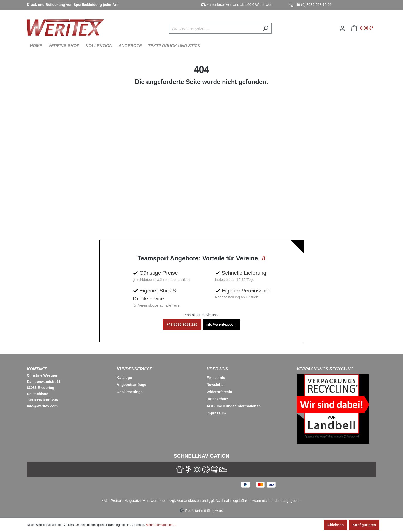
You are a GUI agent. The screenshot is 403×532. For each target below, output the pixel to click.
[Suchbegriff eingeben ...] (214, 28)
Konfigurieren (364, 525)
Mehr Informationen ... (161, 525)
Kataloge (124, 378)
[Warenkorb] (362, 28)
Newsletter (216, 385)
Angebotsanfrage (131, 385)
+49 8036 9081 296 (182, 324)
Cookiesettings (130, 392)
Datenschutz (217, 399)
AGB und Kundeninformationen (234, 406)
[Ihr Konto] (342, 28)
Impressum (216, 413)
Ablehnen (335, 525)
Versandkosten (189, 501)
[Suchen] (266, 28)
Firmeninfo (216, 378)
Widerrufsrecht (219, 392)
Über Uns (217, 369)
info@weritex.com (221, 324)
